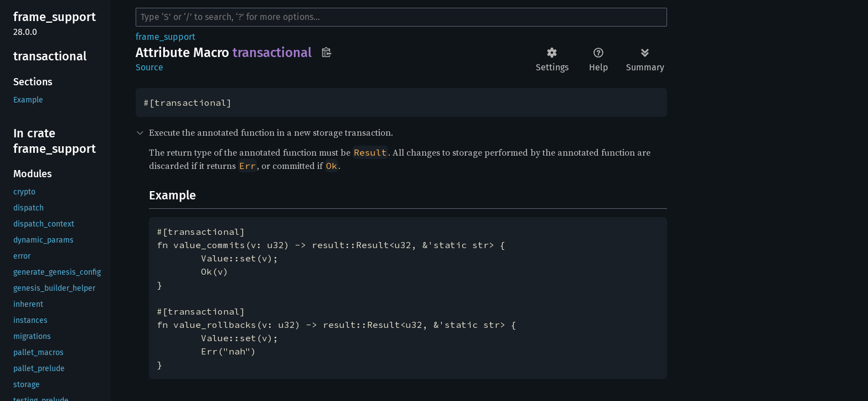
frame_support (166, 37)
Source (149, 67)
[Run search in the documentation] (401, 17)
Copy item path (326, 52)
